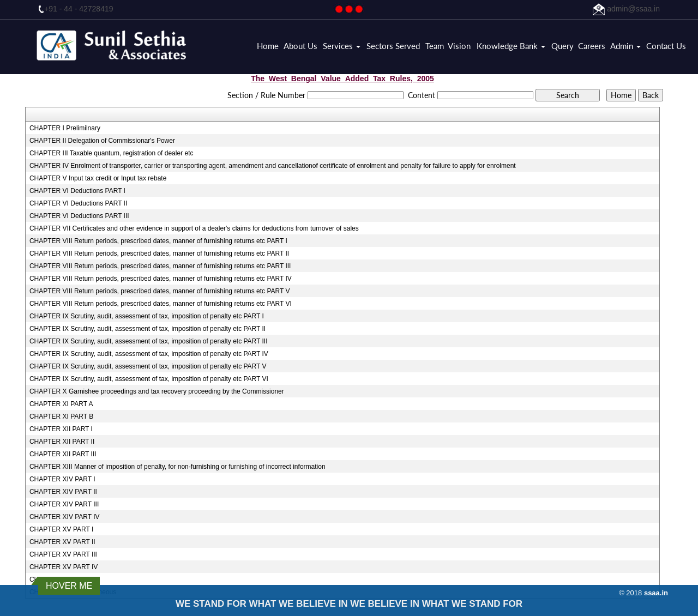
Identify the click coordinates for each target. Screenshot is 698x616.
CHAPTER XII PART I (61, 429)
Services (342, 46)
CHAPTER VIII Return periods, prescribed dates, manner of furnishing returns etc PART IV (161, 279)
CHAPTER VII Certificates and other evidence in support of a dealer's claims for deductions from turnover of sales (194, 228)
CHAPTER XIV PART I (62, 479)
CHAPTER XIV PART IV (65, 517)
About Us (300, 46)
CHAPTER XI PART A (61, 404)
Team (435, 46)
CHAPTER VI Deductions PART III (79, 216)
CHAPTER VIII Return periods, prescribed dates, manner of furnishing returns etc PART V (160, 291)
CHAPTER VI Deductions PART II (78, 203)
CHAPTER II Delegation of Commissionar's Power (102, 141)
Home (268, 46)
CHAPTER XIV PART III (64, 504)
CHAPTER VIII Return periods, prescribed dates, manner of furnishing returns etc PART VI (161, 304)
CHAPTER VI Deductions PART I (77, 191)
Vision (459, 46)
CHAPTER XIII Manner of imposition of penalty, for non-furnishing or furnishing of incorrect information (177, 467)
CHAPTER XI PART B (61, 416)
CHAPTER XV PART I (61, 529)
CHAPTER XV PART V (63, 579)
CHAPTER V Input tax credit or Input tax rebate (98, 178)
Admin (625, 46)
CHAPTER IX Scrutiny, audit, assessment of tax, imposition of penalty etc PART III (149, 341)
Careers (592, 46)
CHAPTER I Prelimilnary (65, 128)
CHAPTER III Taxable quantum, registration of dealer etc (112, 153)
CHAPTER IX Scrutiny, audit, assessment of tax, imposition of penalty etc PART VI (149, 379)
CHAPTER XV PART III (63, 554)
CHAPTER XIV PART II (63, 492)
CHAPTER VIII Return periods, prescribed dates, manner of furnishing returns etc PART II (159, 253)
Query (562, 46)
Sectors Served (393, 46)
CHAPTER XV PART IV (64, 567)
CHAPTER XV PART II (62, 542)
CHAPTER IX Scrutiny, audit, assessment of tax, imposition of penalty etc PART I (147, 316)
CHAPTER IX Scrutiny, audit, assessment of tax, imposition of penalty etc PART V (148, 366)
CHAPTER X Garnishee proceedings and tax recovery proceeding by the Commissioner (157, 391)
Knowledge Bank (511, 46)
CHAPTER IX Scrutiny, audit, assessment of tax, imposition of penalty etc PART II (148, 329)
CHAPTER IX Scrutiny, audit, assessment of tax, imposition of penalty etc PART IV (149, 354)
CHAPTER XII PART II (62, 442)
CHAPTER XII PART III (63, 454)
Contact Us (666, 46)
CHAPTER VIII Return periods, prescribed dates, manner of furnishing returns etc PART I (158, 241)
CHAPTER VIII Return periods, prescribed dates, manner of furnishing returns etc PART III (160, 266)
